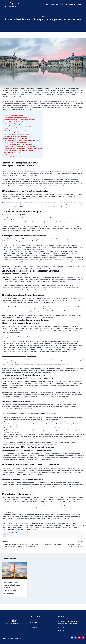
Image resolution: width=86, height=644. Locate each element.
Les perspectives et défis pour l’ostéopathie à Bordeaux (17, 145)
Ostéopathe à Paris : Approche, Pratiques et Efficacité (12, 585)
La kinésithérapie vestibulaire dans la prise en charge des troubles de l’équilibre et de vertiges (64, 544)
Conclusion (7, 154)
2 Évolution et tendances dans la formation (16, 137)
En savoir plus (9, 593)
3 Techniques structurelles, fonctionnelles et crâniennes (19, 125)
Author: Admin (12, 156)
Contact (79, 4)
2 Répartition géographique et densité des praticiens (18, 131)
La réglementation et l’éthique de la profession (15, 139)
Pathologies (54, 4)
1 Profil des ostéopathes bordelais (14, 129)
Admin (5, 23)
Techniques (69, 4)
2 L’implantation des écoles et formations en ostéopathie (20, 119)
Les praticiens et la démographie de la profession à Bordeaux (19, 127)
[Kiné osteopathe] (12, 5)
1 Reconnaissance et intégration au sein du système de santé (21, 146)
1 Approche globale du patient (12, 123)
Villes (61, 4)
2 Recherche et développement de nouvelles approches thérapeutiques (23, 148)
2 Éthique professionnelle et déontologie (15, 143)
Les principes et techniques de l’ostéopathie (14, 121)
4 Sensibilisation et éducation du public (15, 152)
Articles (45, 4)
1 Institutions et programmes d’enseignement (17, 135)
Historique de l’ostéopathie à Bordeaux (13, 115)
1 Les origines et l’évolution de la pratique (15, 117)
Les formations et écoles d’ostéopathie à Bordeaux (16, 133)
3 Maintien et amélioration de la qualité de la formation (19, 150)
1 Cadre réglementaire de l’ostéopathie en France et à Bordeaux (21, 141)
